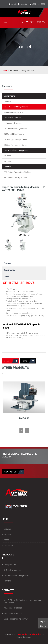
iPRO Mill (7, 167)
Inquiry (11, 361)
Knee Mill (7, 101)
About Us (7, 529)
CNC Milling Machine (12, 118)
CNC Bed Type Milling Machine (15, 139)
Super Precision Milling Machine (16, 107)
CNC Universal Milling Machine (15, 129)
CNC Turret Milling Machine (14, 134)
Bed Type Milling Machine (13, 112)
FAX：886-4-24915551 (13, 613)
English (30, 21)
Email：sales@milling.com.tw (16, 619)
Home (5, 70)
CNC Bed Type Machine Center (15, 145)
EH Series (7, 156)
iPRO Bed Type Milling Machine (15, 177)
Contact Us (8, 545)
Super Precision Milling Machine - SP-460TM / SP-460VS (24, 189)
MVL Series (8, 161)
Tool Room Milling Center (13, 123)
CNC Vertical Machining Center (16, 150)
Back (29, 361)
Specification (10, 270)
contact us (14, 472)
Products (7, 534)
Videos (6, 540)
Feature (8, 263)
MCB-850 (24, 418)
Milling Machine (10, 96)
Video (7, 277)
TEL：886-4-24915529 (13, 608)
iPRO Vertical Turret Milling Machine (17, 172)
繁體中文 (41, 21)
